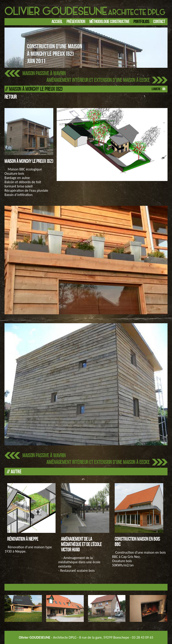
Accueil (57, 21)
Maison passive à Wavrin (44, 73)
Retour (11, 97)
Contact (159, 21)
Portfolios (141, 21)
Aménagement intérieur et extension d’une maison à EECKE (98, 80)
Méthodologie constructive (109, 21)
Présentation (76, 21)
